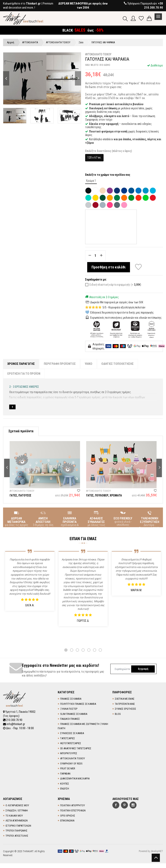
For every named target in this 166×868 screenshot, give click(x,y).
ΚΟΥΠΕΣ (65, 784)
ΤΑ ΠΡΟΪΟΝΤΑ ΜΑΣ (125, 704)
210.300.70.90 (13, 720)
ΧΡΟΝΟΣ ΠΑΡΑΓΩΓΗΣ (21, 364)
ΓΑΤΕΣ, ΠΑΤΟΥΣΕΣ (20, 495)
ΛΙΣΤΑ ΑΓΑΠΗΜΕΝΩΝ (17, 821)
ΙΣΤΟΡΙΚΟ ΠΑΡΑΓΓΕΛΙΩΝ (18, 826)
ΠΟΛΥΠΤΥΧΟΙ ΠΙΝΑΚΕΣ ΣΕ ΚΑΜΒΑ (78, 704)
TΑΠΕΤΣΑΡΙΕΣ (68, 738)
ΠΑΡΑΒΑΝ (65, 774)
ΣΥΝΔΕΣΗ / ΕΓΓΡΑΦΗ (17, 810)
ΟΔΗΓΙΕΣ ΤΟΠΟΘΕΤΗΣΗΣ (117, 364)
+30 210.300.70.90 (154, 6)
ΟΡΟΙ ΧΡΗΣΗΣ (68, 816)
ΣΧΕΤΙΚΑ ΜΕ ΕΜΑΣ (125, 699)
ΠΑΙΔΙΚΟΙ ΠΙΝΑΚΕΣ (70, 719)
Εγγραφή (143, 669)
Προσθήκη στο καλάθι (109, 267)
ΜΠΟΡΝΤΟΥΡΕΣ (69, 753)
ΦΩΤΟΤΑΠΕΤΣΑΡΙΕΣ (71, 743)
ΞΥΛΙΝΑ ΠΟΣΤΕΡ (69, 709)
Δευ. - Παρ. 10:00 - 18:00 (18, 728)
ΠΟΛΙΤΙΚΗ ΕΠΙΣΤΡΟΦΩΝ (73, 810)
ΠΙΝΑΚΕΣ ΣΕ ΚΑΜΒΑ (71, 699)
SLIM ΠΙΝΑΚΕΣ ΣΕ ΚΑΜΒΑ (74, 714)
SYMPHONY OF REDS (71, 764)
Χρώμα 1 (91, 181)
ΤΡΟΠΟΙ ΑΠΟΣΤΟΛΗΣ (17, 836)
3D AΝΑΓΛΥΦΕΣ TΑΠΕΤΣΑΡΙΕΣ (76, 748)
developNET (157, 851)
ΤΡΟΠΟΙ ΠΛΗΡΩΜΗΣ (16, 831)
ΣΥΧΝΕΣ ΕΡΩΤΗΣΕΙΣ (125, 709)
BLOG (118, 714)
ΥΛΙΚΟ (89, 364)
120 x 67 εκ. (94, 157)
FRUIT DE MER (68, 768)
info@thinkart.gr (14, 724)
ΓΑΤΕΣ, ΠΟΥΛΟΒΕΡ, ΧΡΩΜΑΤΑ (104, 495)
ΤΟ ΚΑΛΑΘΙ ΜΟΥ (14, 816)
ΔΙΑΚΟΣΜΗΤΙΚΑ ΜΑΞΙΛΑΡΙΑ (75, 778)
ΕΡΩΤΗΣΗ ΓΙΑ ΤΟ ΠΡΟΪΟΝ (24, 374)
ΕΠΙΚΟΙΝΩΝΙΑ (67, 821)
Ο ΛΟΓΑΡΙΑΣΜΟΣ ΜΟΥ (17, 805)
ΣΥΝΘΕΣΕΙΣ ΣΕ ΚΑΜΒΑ (72, 733)
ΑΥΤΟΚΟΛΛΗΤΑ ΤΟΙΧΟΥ (73, 758)
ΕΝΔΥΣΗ (65, 789)
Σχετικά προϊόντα (21, 431)
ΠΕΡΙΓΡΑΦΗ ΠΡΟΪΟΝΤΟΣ (60, 364)
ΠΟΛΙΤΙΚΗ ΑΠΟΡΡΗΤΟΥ (73, 805)
